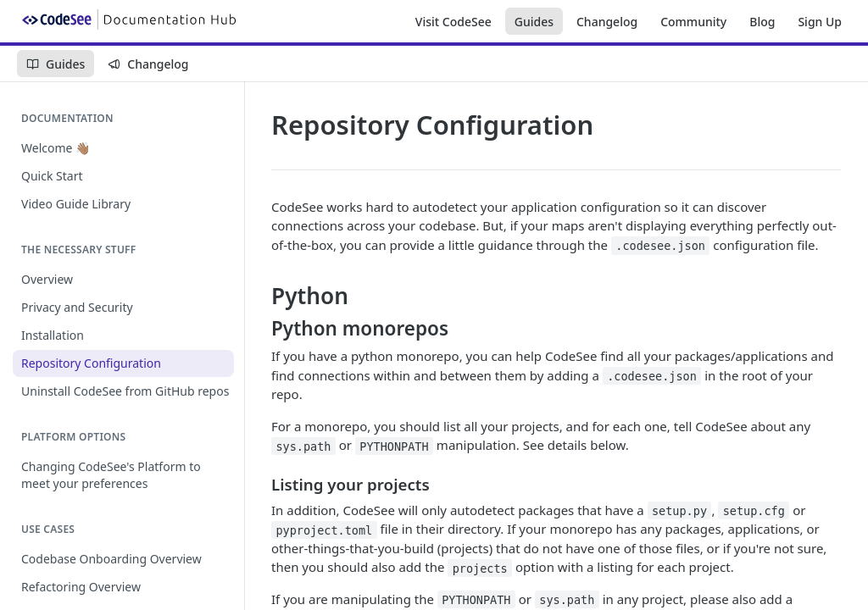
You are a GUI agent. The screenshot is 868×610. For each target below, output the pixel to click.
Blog (762, 22)
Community (693, 22)
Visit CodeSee (453, 22)
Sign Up (820, 22)
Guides (534, 22)
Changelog (607, 22)
